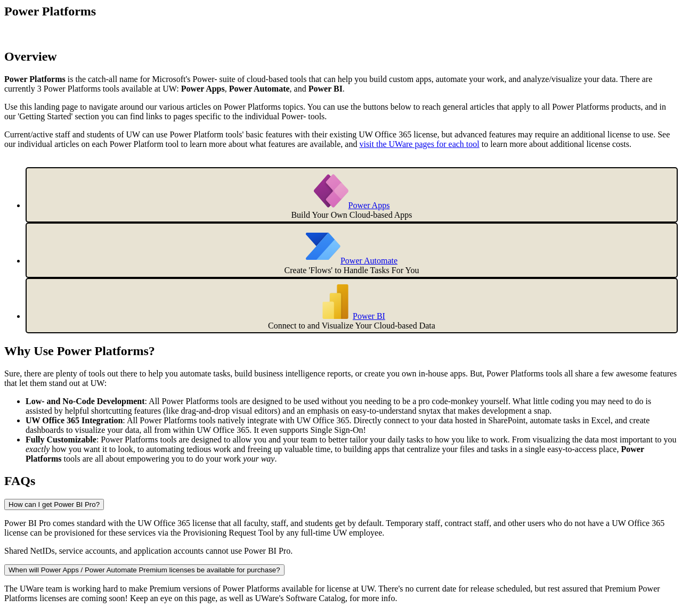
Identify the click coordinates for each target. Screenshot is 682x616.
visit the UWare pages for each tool (419, 144)
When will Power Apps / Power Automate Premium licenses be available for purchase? (144, 570)
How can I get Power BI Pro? (54, 504)
